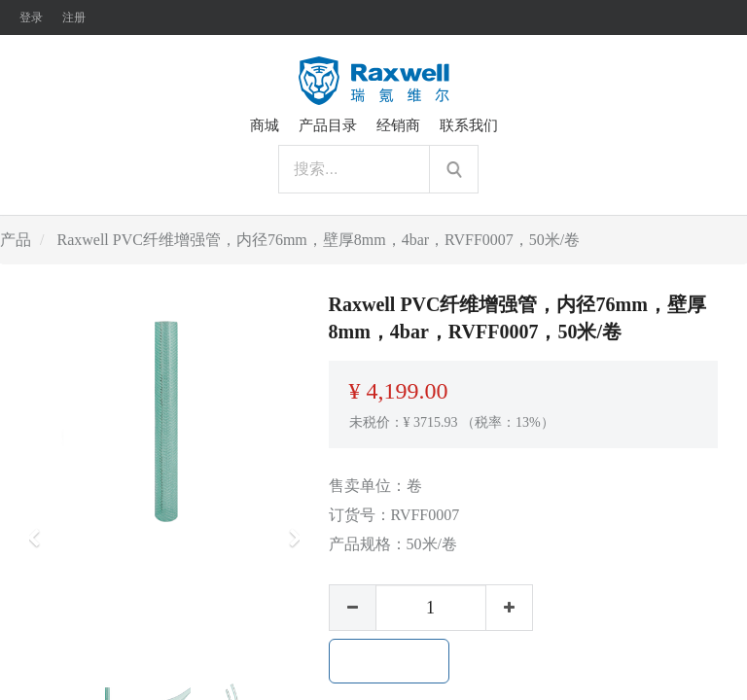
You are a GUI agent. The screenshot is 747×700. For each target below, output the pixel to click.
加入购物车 (389, 661)
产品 (16, 240)
